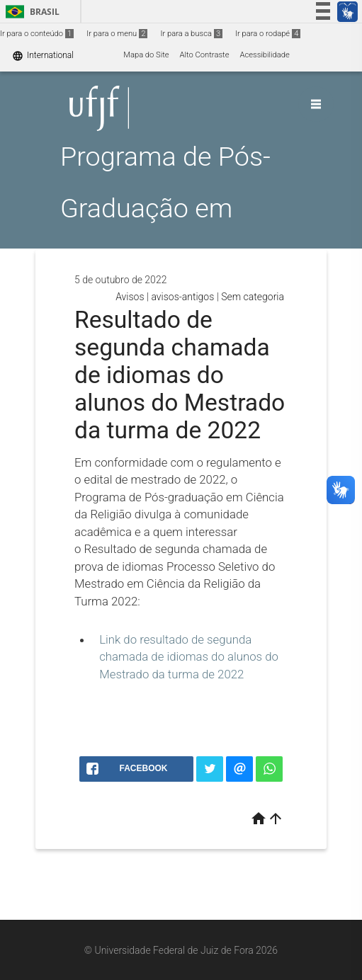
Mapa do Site (146, 55)
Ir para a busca (191, 34)
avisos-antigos (182, 297)
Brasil (30, 12)
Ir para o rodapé (268, 34)
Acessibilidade (264, 55)
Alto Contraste (205, 55)
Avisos (130, 297)
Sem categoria (253, 297)
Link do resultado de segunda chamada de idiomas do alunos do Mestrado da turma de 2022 (189, 657)
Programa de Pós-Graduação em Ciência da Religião (171, 208)
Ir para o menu (117, 34)
